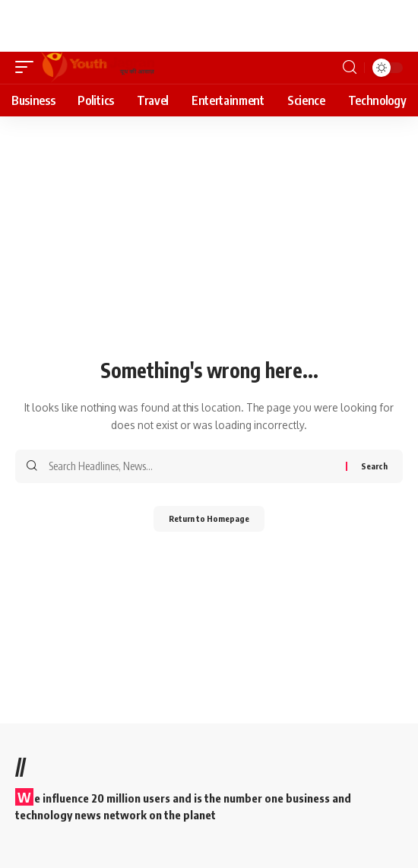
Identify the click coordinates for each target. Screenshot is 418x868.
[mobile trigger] (28, 68)
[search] (350, 67)
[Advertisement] (163, 23)
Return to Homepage (209, 518)
